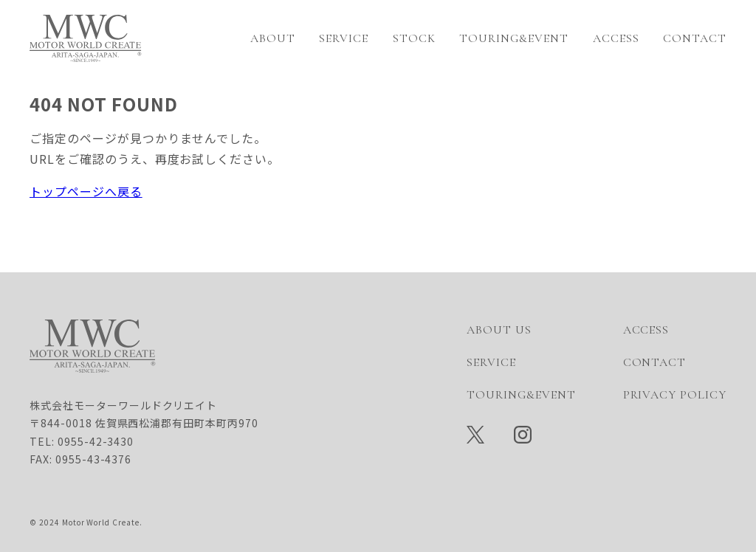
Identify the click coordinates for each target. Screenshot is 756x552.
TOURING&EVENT (513, 38)
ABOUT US (499, 330)
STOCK (414, 38)
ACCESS (616, 38)
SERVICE (344, 38)
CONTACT (695, 38)
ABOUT (273, 38)
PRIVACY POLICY (675, 395)
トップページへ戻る (86, 191)
